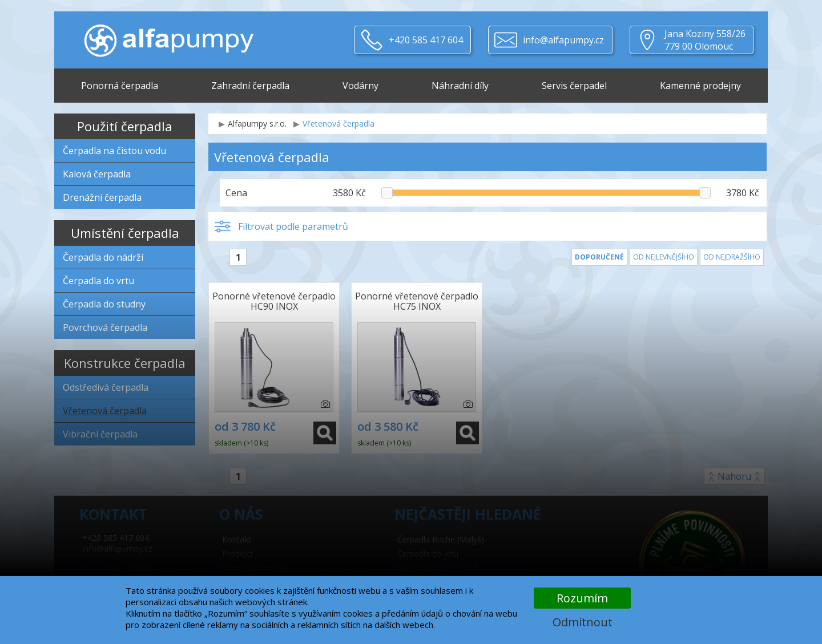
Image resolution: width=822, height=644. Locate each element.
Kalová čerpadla (97, 174)
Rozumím (582, 598)
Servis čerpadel (574, 86)
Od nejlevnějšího (664, 257)
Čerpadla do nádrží (103, 257)
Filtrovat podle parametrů (293, 226)
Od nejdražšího (732, 257)
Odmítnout (583, 622)
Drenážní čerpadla (102, 197)
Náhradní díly (460, 86)
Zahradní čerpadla (250, 86)
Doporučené (599, 257)
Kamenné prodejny (700, 86)
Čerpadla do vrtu (98, 281)
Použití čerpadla (125, 126)
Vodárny (360, 86)
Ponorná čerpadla (120, 86)
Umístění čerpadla (125, 233)
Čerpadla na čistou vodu (114, 151)
